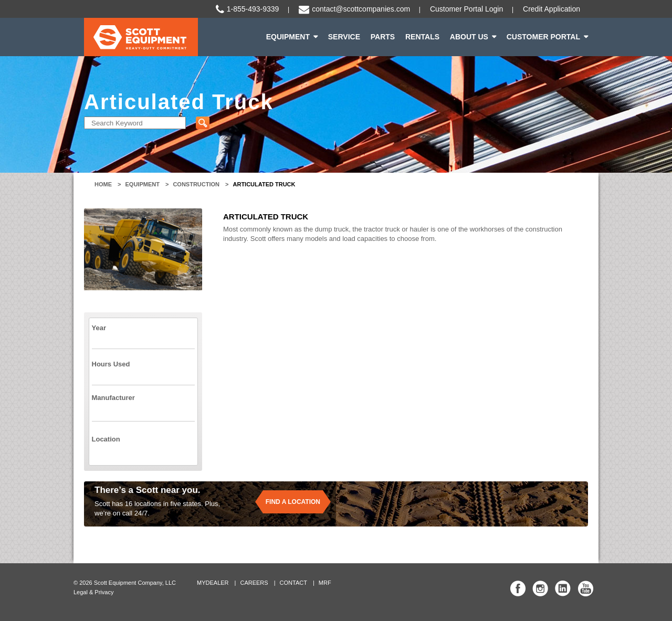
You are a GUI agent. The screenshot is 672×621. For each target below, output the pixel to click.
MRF (325, 583)
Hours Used (111, 364)
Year (99, 328)
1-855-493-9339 (253, 9)
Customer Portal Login (466, 9)
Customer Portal (543, 37)
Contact (293, 583)
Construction (196, 184)
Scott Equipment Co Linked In (563, 588)
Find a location (293, 502)
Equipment (288, 37)
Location (106, 439)
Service (344, 37)
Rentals (422, 37)
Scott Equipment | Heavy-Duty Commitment (141, 37)
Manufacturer (113, 398)
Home (103, 184)
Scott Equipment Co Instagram (540, 588)
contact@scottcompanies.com (361, 9)
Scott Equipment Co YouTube (585, 588)
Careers (254, 583)
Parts (383, 37)
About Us (469, 37)
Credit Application (552, 9)
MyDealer (213, 583)
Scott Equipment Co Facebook (518, 588)
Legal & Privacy (93, 592)
